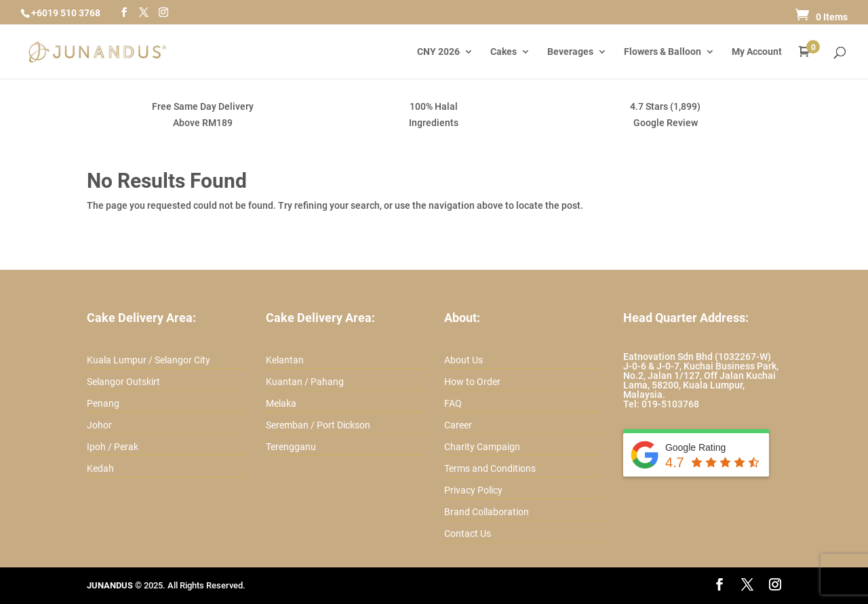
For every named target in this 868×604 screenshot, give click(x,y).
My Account (757, 52)
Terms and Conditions (490, 468)
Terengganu (291, 447)
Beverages (570, 52)
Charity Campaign (482, 447)
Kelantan (285, 360)
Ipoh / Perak (113, 447)
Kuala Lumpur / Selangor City (149, 360)
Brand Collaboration (487, 512)
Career (458, 425)
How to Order (472, 382)
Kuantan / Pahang (305, 382)
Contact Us (468, 533)
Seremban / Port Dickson (318, 425)
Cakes (504, 52)
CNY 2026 (438, 52)
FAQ (453, 403)
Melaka (281, 403)
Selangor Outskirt (123, 382)
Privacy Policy (473, 490)
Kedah (100, 468)
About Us (463, 360)
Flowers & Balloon (663, 52)
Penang (103, 403)
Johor (99, 425)
